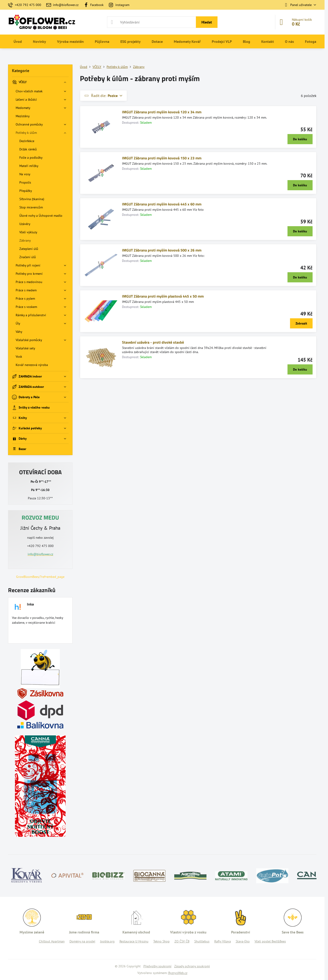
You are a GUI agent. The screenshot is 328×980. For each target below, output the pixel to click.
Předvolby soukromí (157, 966)
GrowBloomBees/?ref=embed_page (40, 577)
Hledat (207, 22)
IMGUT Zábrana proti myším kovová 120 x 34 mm (162, 112)
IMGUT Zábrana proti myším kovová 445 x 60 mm (162, 204)
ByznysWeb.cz (178, 973)
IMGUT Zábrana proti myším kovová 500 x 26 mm (162, 250)
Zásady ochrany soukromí (192, 966)
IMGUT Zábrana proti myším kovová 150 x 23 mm (162, 158)
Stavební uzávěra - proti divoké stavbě (153, 342)
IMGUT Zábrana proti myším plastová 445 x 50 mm (163, 296)
